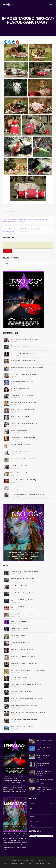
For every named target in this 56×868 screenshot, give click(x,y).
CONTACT (32, 825)
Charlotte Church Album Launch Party (22, 727)
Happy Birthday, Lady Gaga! (19, 677)
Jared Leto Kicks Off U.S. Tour (19, 628)
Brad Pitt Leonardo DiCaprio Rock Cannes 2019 (25, 339)
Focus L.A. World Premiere (19, 431)
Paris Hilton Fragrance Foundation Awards (23, 374)
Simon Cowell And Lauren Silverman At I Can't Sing (26, 684)
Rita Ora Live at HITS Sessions (20, 621)
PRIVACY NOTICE (47, 864)
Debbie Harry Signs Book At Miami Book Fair (24, 572)
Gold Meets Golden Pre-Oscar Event (21, 452)
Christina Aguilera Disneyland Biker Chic (23, 360)
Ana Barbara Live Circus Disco (20, 466)
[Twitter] (10, 42)
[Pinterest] (18, 42)
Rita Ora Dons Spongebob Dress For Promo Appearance (28, 670)
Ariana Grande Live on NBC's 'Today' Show (23, 614)
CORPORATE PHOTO (36, 821)
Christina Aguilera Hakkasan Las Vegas (22, 381)
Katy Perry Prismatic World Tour (20, 388)
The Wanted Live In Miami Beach (20, 642)
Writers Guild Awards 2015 (19, 473)
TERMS (37, 864)
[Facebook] (6, 42)
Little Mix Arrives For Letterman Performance (24, 720)
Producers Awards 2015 (18, 487)
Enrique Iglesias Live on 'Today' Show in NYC (24, 706)
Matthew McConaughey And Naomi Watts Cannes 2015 (27, 367)
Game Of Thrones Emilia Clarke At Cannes (23, 353)
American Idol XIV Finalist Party (20, 416)
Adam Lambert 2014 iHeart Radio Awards (23, 656)
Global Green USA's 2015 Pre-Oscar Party (23, 459)
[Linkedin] (14, 42)
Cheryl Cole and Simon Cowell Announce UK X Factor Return (29, 713)
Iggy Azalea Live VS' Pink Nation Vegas (22, 607)
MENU (31, 813)
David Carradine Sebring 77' (45, 740)
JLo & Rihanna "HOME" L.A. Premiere (22, 395)
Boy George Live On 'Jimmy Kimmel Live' (23, 649)
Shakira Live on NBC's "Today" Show (21, 691)
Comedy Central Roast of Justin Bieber (22, 409)
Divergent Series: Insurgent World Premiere (24, 424)
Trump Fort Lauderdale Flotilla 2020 (43, 756)
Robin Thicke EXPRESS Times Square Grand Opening (26, 699)
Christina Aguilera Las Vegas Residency (22, 346)
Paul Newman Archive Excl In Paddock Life (44, 764)
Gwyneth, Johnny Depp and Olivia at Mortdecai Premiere (28, 494)
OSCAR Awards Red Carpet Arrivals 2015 (23, 438)
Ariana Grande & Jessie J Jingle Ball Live (22, 593)
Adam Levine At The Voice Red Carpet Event (24, 663)
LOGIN (31, 808)
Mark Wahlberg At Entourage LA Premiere (23, 402)
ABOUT (32, 817)
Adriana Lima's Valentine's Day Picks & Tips (24, 480)
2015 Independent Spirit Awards (20, 445)
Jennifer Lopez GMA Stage (18, 635)
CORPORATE (14, 864)
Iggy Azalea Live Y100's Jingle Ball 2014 (22, 600)
